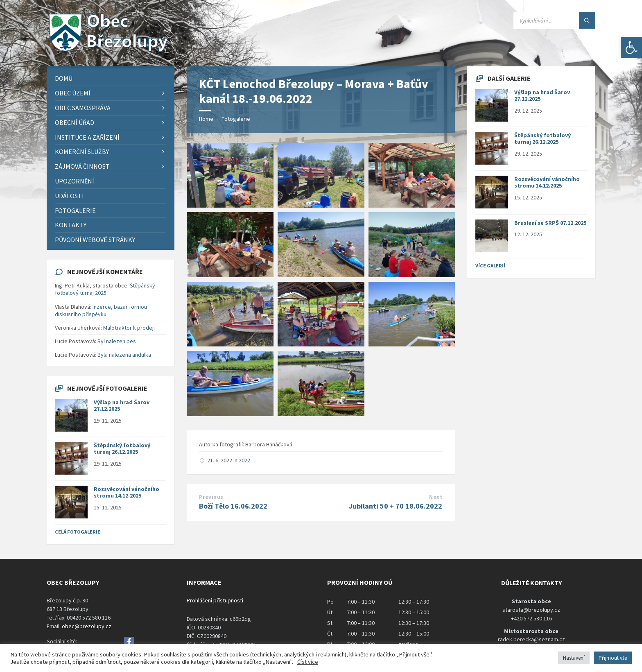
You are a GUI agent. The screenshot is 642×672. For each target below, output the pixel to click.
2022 (244, 460)
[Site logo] (108, 50)
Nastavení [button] (574, 658)
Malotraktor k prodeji (129, 328)
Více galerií (490, 266)
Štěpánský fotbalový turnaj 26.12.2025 (122, 449)
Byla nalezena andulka (124, 355)
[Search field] (554, 20)
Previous (211, 497)
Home (206, 119)
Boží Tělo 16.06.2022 (233, 506)
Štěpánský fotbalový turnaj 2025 (105, 289)
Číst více (308, 662)
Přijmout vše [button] (613, 658)
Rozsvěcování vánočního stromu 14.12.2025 (127, 492)
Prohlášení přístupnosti (215, 600)
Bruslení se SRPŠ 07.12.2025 (550, 223)
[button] (631, 48)
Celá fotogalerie (78, 532)
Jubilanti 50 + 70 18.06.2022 (396, 506)
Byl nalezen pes (117, 341)
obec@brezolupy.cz (87, 626)
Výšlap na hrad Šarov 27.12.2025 (122, 406)
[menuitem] (111, 78)
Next (436, 497)
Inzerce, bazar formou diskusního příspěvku (101, 310)
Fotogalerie (236, 119)
